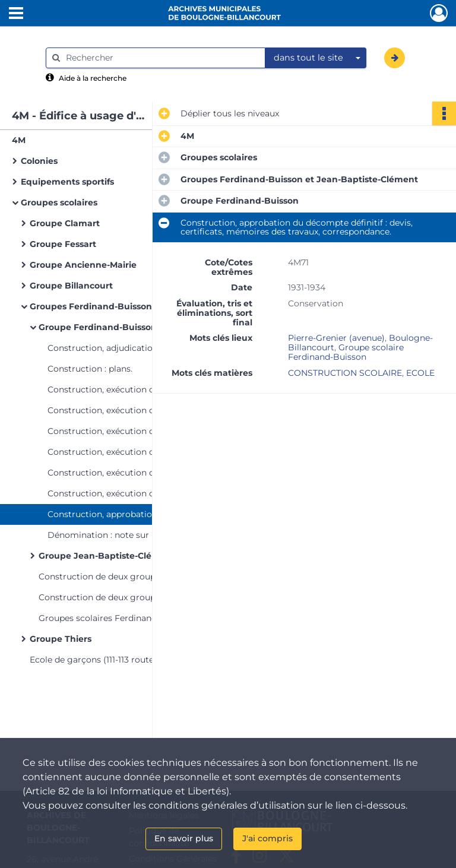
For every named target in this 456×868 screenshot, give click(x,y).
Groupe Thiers (61, 639)
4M (19, 140)
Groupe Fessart (63, 244)
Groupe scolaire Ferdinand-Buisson (346, 352)
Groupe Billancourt (71, 286)
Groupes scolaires (59, 202)
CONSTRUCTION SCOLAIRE (345, 373)
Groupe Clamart (65, 223)
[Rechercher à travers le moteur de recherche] (161, 58)
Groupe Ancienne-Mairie (83, 265)
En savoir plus (184, 838)
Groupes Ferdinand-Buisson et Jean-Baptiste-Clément (148, 306)
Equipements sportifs (67, 182)
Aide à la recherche (93, 78)
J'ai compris (267, 838)
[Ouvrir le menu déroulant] (16, 14)
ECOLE (420, 373)
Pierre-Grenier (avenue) (336, 338)
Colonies (39, 161)
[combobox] (316, 58)
